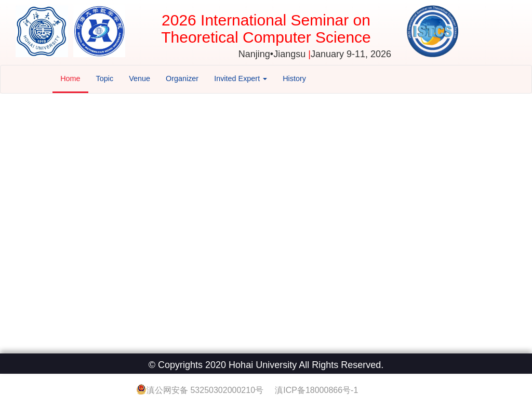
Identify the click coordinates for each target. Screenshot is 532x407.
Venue (139, 78)
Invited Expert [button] (241, 78)
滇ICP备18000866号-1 (316, 390)
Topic (105, 78)
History (294, 78)
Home (70, 78)
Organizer (182, 78)
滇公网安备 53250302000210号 (206, 390)
